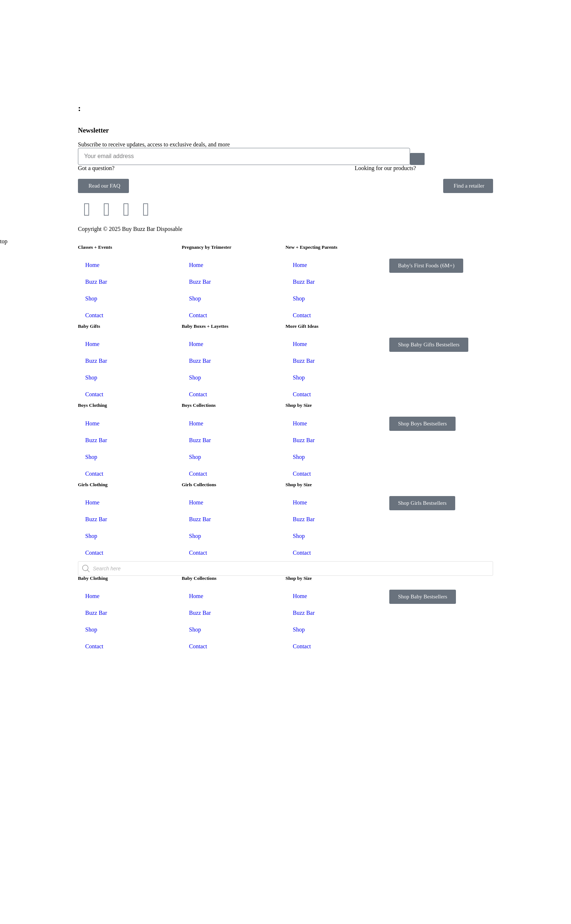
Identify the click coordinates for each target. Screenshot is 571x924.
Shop (91, 568)
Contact (94, 584)
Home (92, 534)
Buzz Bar (96, 551)
